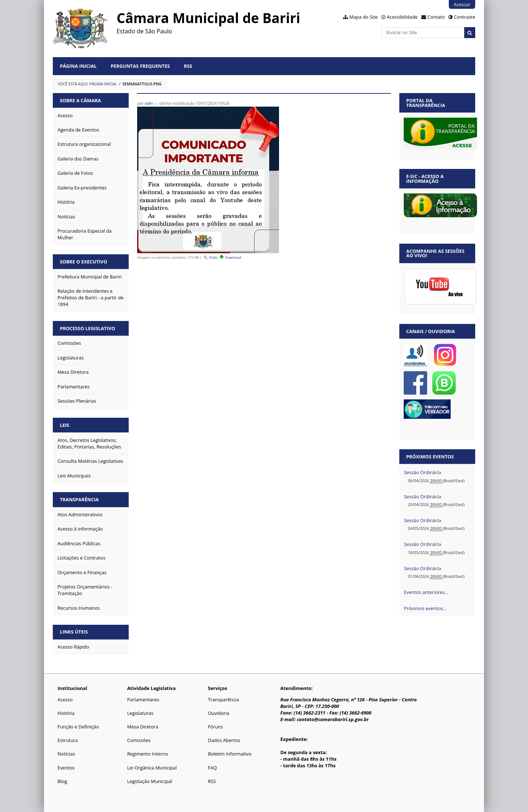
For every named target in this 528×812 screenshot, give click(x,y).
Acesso (65, 700)
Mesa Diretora (143, 727)
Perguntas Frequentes (140, 66)
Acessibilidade (402, 17)
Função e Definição (78, 727)
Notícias (66, 754)
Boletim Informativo (230, 754)
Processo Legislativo (87, 328)
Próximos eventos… (425, 608)
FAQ (212, 768)
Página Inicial (78, 66)
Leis (65, 425)
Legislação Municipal (150, 781)
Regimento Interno (148, 754)
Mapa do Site (363, 17)
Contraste (465, 17)
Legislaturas (140, 713)
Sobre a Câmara (80, 100)
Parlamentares (143, 700)
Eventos (66, 768)
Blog (62, 781)
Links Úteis (74, 632)
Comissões (139, 740)
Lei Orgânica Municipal (152, 768)
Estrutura (68, 740)
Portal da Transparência (426, 103)
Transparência (79, 499)
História (66, 713)
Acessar (462, 4)
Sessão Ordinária (422, 472)
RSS (188, 66)
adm (149, 103)
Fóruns (215, 727)
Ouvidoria (219, 713)
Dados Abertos (224, 740)
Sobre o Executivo (83, 262)
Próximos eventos (430, 457)
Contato (436, 17)
